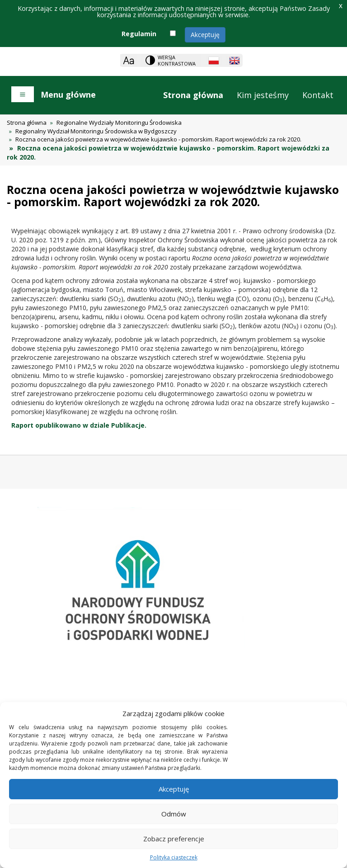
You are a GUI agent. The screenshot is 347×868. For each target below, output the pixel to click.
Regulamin (139, 34)
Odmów (174, 814)
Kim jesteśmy (263, 95)
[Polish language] (214, 61)
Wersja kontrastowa (177, 60)
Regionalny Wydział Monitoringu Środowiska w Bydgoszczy (96, 131)
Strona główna (193, 95)
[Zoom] (129, 60)
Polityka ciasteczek (174, 857)
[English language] (234, 61)
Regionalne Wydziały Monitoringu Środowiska (119, 123)
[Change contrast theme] (171, 60)
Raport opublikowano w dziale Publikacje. (79, 425)
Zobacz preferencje (174, 839)
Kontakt (318, 95)
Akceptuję (205, 35)
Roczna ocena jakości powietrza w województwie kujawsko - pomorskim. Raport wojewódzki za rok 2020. (158, 139)
